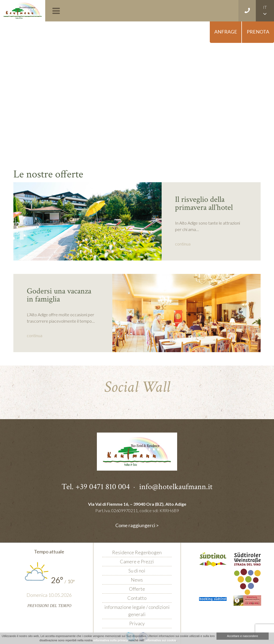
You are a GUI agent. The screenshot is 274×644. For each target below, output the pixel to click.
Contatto (137, 598)
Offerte (137, 589)
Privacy (137, 623)
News (137, 580)
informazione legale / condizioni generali (137, 611)
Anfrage (226, 32)
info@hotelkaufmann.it (176, 487)
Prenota (258, 32)
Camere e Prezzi (137, 561)
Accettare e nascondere (242, 636)
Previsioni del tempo (49, 606)
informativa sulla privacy (111, 640)
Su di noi (137, 571)
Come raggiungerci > (137, 525)
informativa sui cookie (161, 640)
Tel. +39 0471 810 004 (96, 487)
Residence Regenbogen (137, 552)
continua (183, 244)
